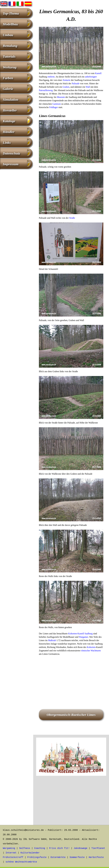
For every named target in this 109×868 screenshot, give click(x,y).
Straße (72, 218)
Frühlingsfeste (37, 857)
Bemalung (10, 46)
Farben (8, 78)
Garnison (57, 104)
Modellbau (10, 24)
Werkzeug (10, 67)
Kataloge (9, 121)
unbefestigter (91, 77)
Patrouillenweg (46, 90)
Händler (9, 132)
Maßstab (52, 640)
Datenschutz (11, 153)
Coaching (40, 848)
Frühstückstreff (13, 857)
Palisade (76, 83)
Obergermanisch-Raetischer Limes (71, 715)
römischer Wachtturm (91, 651)
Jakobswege (80, 848)
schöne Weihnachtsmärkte (21, 862)
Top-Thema (11, 13)
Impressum (11, 164)
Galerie (8, 89)
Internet (11, 853)
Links (7, 143)
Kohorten (91, 647)
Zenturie (67, 80)
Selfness (25, 848)
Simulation (10, 100)
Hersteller (10, 110)
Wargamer (84, 637)
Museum (61, 97)
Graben (66, 87)
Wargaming (9, 848)
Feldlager (54, 107)
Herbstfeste (96, 857)
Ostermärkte (58, 857)
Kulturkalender (30, 853)
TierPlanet (98, 848)
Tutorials (9, 57)
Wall (88, 87)
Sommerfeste (77, 857)
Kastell (98, 73)
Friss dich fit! (59, 848)
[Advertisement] (71, 678)
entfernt (51, 77)
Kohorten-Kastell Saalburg (80, 634)
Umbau (8, 35)
